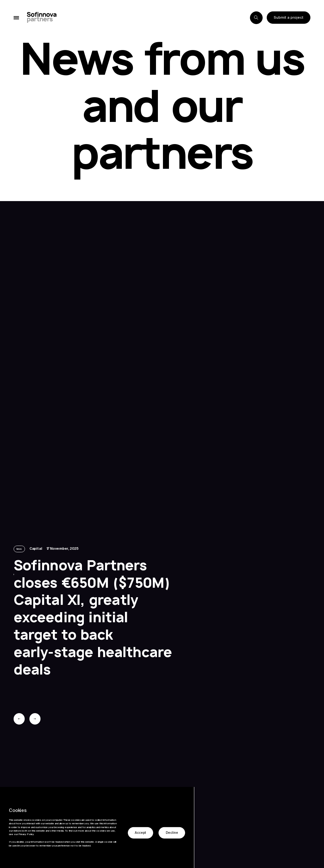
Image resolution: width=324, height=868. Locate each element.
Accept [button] (140, 833)
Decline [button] (172, 833)
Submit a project (289, 18)
